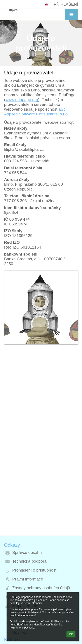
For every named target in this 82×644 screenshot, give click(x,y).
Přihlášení (66, 4)
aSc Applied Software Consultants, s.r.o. (37, 112)
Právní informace (28, 579)
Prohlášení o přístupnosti (35, 570)
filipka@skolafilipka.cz (24, 149)
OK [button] (71, 634)
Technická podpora (29, 561)
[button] (72, 15)
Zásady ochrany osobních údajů (41, 588)
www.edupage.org (22, 100)
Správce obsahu (27, 552)
